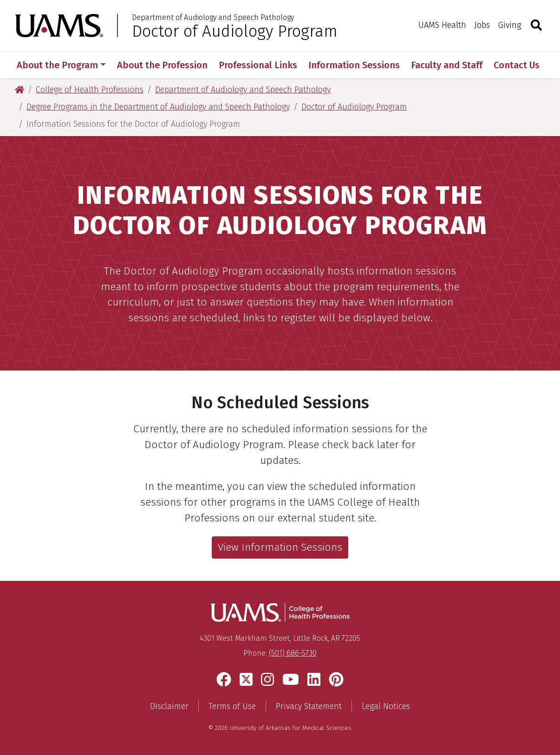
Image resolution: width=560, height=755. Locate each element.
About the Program (61, 65)
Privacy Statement (309, 706)
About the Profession (162, 65)
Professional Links (258, 65)
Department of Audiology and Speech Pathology (213, 18)
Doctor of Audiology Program (235, 31)
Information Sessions (354, 65)
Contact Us (517, 65)
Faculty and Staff (447, 65)
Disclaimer (169, 706)
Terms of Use (232, 706)
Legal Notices (386, 706)
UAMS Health (442, 25)
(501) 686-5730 (293, 653)
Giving (510, 25)
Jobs (482, 25)
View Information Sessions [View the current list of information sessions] (280, 547)
